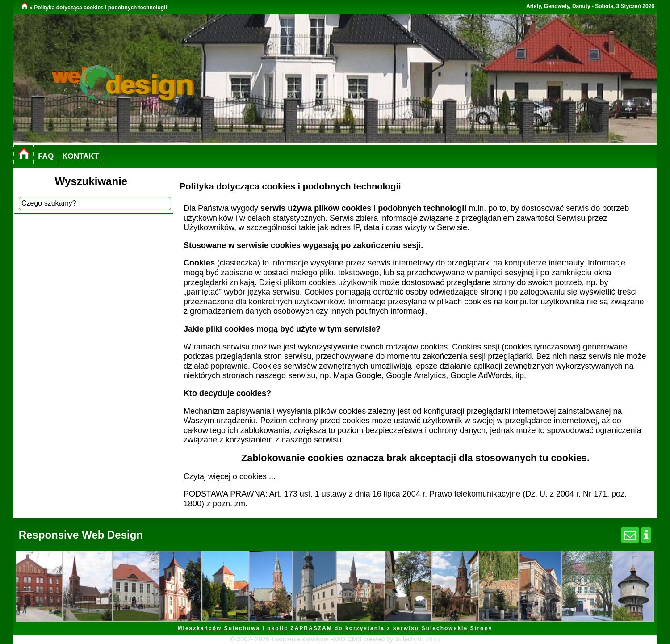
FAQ (46, 156)
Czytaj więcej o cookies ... (230, 476)
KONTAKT (80, 156)
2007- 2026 (254, 639)
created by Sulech (390, 639)
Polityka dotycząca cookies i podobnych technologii (100, 8)
